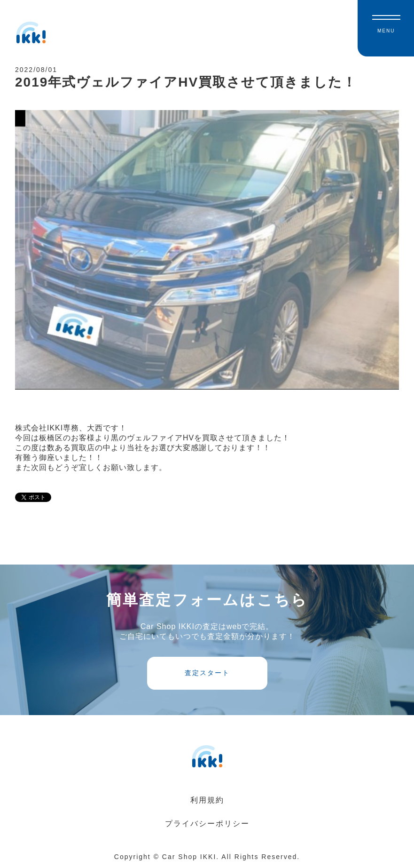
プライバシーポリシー (207, 824)
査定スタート (207, 673)
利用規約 (207, 800)
